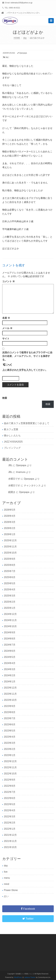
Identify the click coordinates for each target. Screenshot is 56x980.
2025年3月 (10, 596)
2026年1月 (10, 534)
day (25, 38)
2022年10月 (10, 774)
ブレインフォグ (12, 448)
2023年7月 (10, 718)
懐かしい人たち (12, 436)
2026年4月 (10, 516)
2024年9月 (10, 632)
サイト (6, 339)
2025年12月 (10, 540)
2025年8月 (10, 565)
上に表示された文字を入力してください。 (25, 370)
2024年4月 (10, 663)
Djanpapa (23, 53)
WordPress (18, 977)
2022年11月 (10, 767)
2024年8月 (10, 639)
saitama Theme (30, 977)
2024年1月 (10, 682)
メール (7, 328)
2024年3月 (10, 669)
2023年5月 (10, 731)
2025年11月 (10, 547)
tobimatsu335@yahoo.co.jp (22, 3)
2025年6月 (10, 577)
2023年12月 (10, 688)
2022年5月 (10, 804)
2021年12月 (10, 835)
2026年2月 (10, 528)
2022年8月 (10, 786)
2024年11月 (10, 620)
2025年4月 (10, 590)
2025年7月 (10, 571)
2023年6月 (10, 724)
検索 (5, 398)
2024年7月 (10, 645)
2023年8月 (10, 712)
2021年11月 (10, 841)
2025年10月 (10, 553)
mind (6, 884)
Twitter (28, 919)
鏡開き (12, 492)
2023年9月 (10, 706)
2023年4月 (10, 737)
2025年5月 (10, 583)
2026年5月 (10, 510)
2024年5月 (10, 657)
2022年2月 (10, 823)
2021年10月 (10, 847)
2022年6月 (10, 798)
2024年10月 (10, 626)
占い (6, 896)
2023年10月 (10, 700)
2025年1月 (10, 608)
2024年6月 (10, 651)
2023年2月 (10, 749)
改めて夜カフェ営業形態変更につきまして (27, 423)
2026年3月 (10, 522)
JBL (10, 465)
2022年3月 (10, 817)
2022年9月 (10, 780)
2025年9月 (10, 559)
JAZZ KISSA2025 (13, 442)
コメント (9, 281)
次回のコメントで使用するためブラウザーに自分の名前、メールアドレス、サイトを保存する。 (27, 356)
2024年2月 (10, 675)
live (6, 872)
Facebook (28, 909)
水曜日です (14, 479)
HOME (17, 38)
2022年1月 (10, 829)
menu (7, 878)
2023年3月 (10, 743)
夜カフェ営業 (11, 429)
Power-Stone (11, 890)
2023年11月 (10, 694)
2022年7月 (10, 792)
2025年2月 (10, 602)
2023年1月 (10, 755)
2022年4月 (10, 810)
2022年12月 (10, 761)
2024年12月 (10, 614)
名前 (6, 318)
